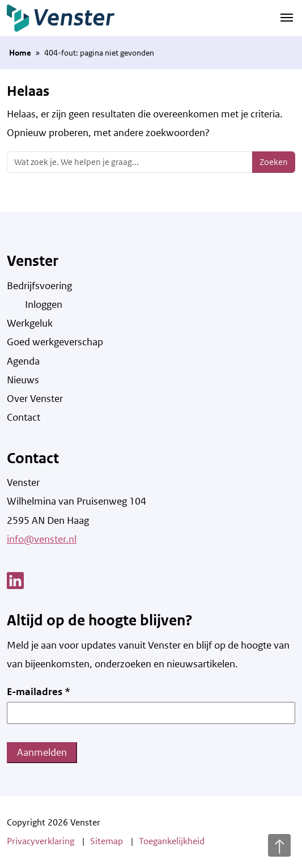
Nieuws (23, 380)
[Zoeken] (130, 162)
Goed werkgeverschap (55, 342)
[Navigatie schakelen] (287, 17)
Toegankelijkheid (172, 841)
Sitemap (107, 841)
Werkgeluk (30, 323)
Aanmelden (42, 752)
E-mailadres (39, 692)
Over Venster (35, 399)
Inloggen (44, 304)
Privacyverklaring (41, 841)
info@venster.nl (42, 539)
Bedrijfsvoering (39, 286)
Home (20, 53)
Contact (24, 417)
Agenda (23, 361)
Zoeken (274, 162)
